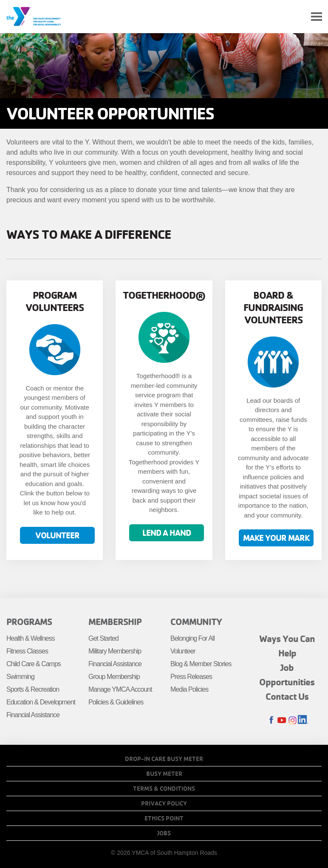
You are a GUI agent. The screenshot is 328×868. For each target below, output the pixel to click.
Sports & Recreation (33, 689)
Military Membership (115, 651)
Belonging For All (192, 638)
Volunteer (57, 535)
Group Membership (114, 677)
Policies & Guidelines (116, 702)
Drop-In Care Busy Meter (164, 759)
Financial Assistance (33, 715)
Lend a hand (167, 533)
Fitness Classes (27, 651)
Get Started (103, 638)
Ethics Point (164, 818)
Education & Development (41, 702)
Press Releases (191, 677)
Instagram (293, 720)
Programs (29, 622)
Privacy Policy (164, 803)
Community (196, 622)
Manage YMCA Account (120, 689)
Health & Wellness (30, 638)
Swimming (20, 677)
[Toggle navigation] (317, 17)
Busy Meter (164, 774)
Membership (115, 622)
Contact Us (287, 696)
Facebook (271, 720)
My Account (297, 17)
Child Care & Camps (34, 664)
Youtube (282, 720)
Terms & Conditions (164, 789)
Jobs (164, 833)
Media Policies (189, 689)
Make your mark (276, 538)
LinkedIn (303, 720)
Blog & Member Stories (201, 664)
